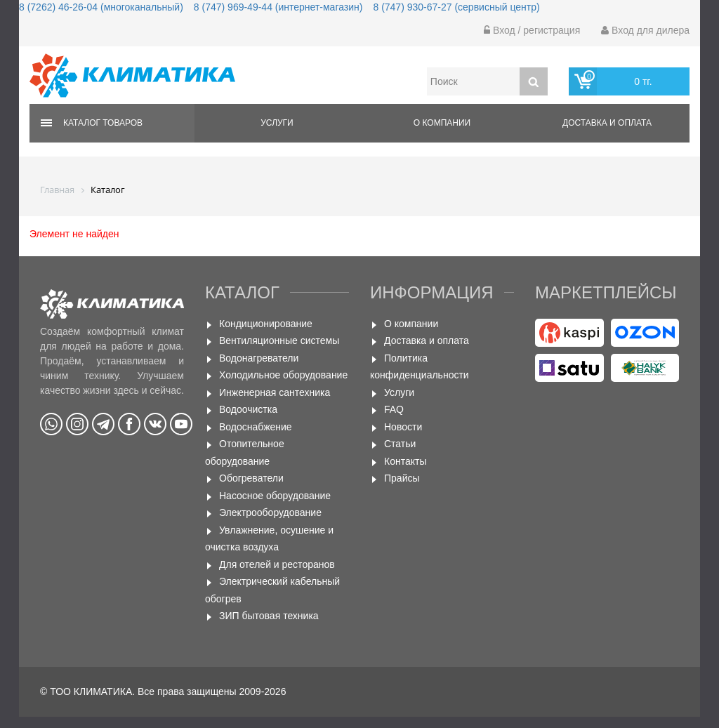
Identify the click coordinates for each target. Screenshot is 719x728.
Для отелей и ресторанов (277, 564)
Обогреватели (251, 478)
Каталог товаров (103, 123)
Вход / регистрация (532, 30)
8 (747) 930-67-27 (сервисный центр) (456, 7)
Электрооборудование (270, 512)
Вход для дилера (645, 30)
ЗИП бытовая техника (269, 616)
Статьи (400, 444)
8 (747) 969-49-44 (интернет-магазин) (278, 7)
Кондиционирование (266, 324)
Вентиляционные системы (279, 340)
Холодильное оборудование (283, 375)
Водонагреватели (259, 358)
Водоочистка (248, 409)
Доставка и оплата (607, 123)
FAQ (394, 409)
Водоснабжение (256, 427)
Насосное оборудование (275, 496)
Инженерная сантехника (275, 392)
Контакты (405, 461)
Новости (403, 427)
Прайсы (402, 478)
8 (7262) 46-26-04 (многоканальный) (101, 7)
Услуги (277, 123)
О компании (442, 123)
